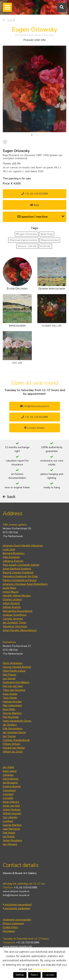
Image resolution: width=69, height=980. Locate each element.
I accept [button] (49, 975)
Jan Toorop (9, 736)
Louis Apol (9, 549)
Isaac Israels (10, 694)
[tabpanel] (34, 89)
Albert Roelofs (11, 603)
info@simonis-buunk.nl (16, 895)
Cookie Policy (10, 927)
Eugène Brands (12, 786)
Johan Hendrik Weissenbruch (20, 630)
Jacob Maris (9, 588)
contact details (35, 428)
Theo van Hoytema (14, 690)
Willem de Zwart (13, 752)
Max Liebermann (12, 705)
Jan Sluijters (10, 725)
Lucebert (8, 821)
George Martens (12, 713)
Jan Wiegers (10, 844)
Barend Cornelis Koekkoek (18, 573)
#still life (45, 246)
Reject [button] (34, 975)
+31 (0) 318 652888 (35, 194)
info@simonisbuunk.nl (34, 406)
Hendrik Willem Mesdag (17, 596)
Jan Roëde (9, 837)
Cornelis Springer (13, 619)
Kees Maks (9, 709)
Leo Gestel (9, 678)
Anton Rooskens (12, 840)
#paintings (47, 234)
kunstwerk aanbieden (16, 908)
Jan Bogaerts (10, 783)
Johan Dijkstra (11, 802)
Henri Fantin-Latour (14, 671)
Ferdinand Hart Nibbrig (16, 682)
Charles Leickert (12, 599)
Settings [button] (20, 975)
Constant (8, 794)
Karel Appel (10, 771)
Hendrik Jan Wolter (14, 748)
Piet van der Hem (13, 686)
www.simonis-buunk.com (17, 946)
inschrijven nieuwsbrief (17, 905)
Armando (8, 775)
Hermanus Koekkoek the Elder (20, 576)
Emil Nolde (9, 833)
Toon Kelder (10, 698)
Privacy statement (13, 923)
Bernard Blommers (14, 553)
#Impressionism (50, 240)
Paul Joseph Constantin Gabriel (21, 565)
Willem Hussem (12, 813)
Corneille (8, 798)
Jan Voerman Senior (14, 732)
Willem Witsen (11, 744)
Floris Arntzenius (13, 663)
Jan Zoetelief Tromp (14, 623)
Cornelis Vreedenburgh (16, 740)
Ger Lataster (10, 817)
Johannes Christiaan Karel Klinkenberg (25, 584)
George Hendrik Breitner (17, 667)
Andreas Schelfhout (15, 615)
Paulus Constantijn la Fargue (20, 580)
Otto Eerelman (11, 557)
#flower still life (27, 246)
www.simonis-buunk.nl (16, 891)
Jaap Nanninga (11, 829)
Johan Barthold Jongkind (17, 569)
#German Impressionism (23, 240)
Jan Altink (8, 767)
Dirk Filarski (9, 675)
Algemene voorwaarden (17, 920)
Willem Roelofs (12, 607)
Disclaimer (9, 931)
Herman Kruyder (12, 702)
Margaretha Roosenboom (18, 611)
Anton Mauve (11, 592)
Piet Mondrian (11, 717)
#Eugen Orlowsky (26, 234)
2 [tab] (37, 135)
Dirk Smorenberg (13, 729)
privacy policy (41, 969)
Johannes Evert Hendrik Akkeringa (23, 546)
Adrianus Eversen (13, 561)
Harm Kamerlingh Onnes (17, 721)
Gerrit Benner (11, 779)
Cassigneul (9, 790)
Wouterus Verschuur (15, 626)
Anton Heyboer (12, 810)
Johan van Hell (11, 806)
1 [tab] (32, 135)
